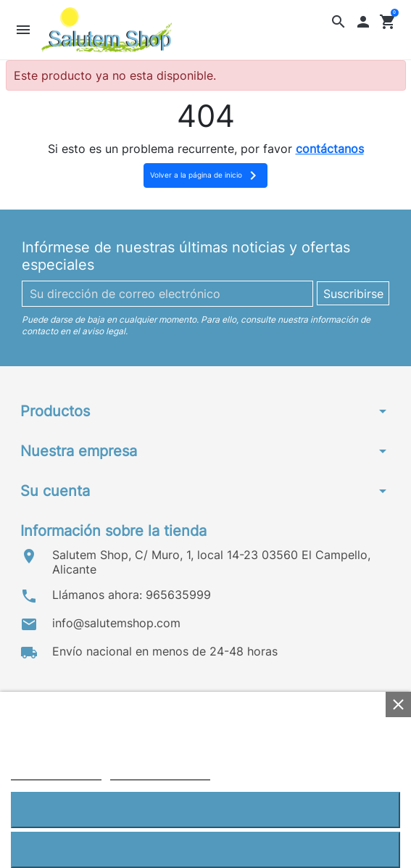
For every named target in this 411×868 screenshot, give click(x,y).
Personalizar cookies (160, 773)
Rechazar (205, 850)
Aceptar (205, 810)
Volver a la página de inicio (206, 175)
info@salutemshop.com (116, 623)
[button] (339, 21)
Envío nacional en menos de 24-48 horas (165, 651)
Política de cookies (56, 773)
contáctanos (330, 149)
